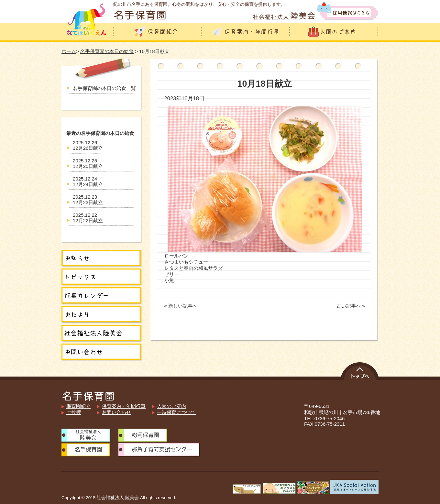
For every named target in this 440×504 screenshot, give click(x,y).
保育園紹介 (78, 406)
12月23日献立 (88, 200)
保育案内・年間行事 (124, 406)
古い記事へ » (351, 306)
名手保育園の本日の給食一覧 (104, 88)
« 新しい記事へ (181, 306)
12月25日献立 (88, 163)
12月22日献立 (88, 218)
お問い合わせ (116, 412)
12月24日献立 (88, 181)
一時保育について (176, 412)
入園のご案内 (171, 406)
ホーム (69, 51)
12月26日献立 (88, 145)
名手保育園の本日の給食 (107, 51)
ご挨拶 (74, 412)
